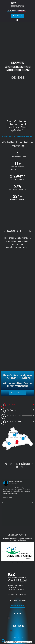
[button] (17, 20)
